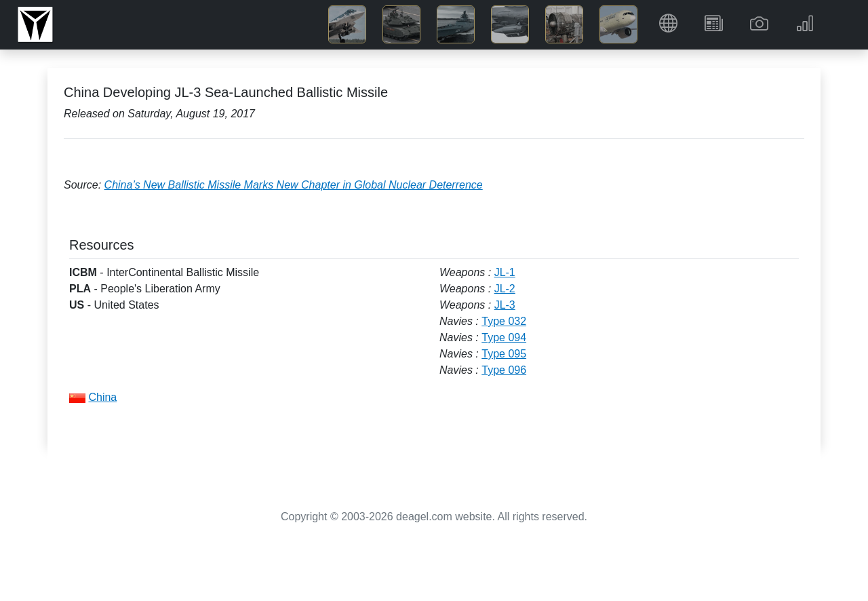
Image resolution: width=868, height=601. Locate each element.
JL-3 (505, 305)
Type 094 (504, 337)
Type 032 (504, 321)
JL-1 (505, 272)
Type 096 (504, 370)
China (102, 397)
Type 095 (504, 354)
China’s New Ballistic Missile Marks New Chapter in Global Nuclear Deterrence (294, 185)
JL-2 (505, 289)
